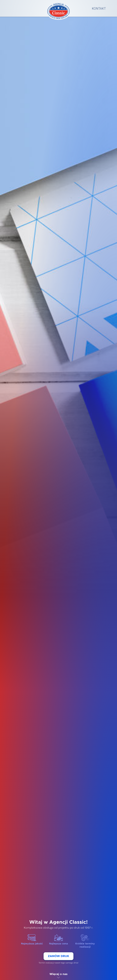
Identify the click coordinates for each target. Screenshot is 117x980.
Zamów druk (58, 956)
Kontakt (99, 8)
